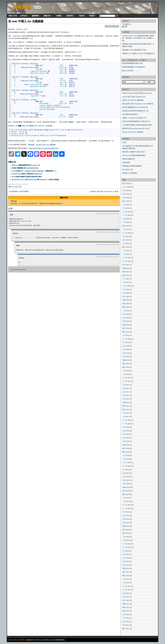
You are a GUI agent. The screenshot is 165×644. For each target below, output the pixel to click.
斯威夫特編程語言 (129, 159)
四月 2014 (126, 530)
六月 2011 (126, 625)
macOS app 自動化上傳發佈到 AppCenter (27, 174)
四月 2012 (126, 607)
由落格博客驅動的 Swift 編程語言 (133, 67)
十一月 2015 (127, 466)
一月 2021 (126, 282)
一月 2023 (126, 229)
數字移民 (125, 152)
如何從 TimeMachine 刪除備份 (133, 100)
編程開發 (35, 16)
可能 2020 (126, 300)
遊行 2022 (126, 247)
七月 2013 (126, 561)
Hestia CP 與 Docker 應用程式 (133, 132)
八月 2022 (126, 243)
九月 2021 (126, 265)
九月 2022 (126, 240)
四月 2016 (126, 448)
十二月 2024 (127, 212)
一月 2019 (126, 335)
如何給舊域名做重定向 (130, 114)
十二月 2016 (127, 420)
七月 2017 (126, 395)
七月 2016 (126, 438)
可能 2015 (126, 487)
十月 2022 (126, 236)
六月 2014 (126, 523)
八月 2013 (126, 558)
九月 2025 (126, 194)
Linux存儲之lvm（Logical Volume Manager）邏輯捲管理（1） (35, 171)
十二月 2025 (127, 187)
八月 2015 (126, 477)
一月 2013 (126, 583)
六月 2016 (126, 441)
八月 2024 (126, 219)
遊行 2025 (126, 201)
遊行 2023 (126, 226)
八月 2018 (126, 349)
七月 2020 (126, 293)
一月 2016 (126, 459)
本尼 (11, 215)
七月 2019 (126, 318)
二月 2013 (126, 579)
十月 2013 (126, 551)
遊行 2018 (126, 367)
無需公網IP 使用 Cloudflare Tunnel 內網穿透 (138, 104)
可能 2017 (126, 402)
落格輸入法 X (127, 53)
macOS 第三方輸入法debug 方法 (134, 97)
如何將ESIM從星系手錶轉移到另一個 (135, 111)
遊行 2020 (126, 307)
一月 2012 (126, 618)
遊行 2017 (126, 410)
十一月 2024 (127, 215)
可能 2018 (126, 360)
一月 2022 (126, 254)
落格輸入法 (126, 173)
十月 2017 (126, 385)
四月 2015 (126, 491)
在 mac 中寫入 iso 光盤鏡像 (26, 21)
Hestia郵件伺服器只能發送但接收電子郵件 (27, 177)
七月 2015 (126, 480)
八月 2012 (126, 597)
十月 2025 (126, 191)
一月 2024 (126, 222)
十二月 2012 (127, 586)
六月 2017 (126, 399)
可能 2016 (126, 445)
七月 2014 (126, 519)
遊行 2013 (126, 576)
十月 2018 (126, 342)
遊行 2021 (126, 275)
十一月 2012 (127, 590)
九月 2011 (126, 621)
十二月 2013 (127, 544)
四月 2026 (126, 183)
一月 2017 (126, 417)
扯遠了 (125, 142)
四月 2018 (126, 364)
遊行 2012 (126, 611)
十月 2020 (126, 289)
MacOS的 (18, 187)
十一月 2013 (127, 547)
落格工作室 (13, 16)
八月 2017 (126, 392)
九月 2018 (126, 346)
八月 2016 (126, 434)
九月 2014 (126, 516)
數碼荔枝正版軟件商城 (130, 44)
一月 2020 (126, 311)
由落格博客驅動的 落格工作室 (132, 63)
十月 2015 (126, 470)
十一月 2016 (127, 424)
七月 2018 (126, 353)
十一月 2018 (127, 339)
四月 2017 (126, 406)
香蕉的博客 (126, 162)
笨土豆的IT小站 (128, 170)
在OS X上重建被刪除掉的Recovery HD (26, 165)
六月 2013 (126, 565)
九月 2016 (126, 431)
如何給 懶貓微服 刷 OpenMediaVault (25, 168)
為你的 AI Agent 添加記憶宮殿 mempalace (137, 93)
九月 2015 (126, 473)
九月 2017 (126, 388)
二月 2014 (126, 537)
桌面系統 (70, 16)
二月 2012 (126, 614)
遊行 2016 (126, 452)
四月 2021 (126, 272)
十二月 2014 (127, 505)
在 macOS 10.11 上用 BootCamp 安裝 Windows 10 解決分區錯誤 (35, 180)
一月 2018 (126, 374)
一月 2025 (126, 208)
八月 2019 (126, 314)
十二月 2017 (127, 378)
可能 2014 (126, 526)
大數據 (58, 16)
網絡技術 (47, 16)
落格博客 (22, 7)
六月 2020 (126, 296)
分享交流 (23, 16)
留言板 (82, 16)
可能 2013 (126, 568)
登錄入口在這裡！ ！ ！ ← (131, 71)
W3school (126, 155)
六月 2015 (126, 484)
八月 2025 (126, 198)
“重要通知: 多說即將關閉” (20, 191)
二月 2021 (126, 279)
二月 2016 (126, 455)
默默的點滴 (126, 166)
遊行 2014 (126, 533)
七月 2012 (126, 600)
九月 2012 (126, 593)
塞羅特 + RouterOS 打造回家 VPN (134, 118)
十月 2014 (126, 512)
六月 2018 (126, 356)
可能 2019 (126, 325)
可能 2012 (126, 604)
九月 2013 (126, 554)
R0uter (14, 201)
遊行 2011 (126, 629)
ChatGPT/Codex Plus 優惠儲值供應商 (136, 36)
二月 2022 (126, 251)
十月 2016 (126, 427)
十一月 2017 (127, 381)
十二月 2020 (127, 286)
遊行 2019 (126, 332)
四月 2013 (126, 572)
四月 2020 (126, 304)
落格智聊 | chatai (128, 50)
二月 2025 (126, 205)
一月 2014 (126, 540)
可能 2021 (126, 268)
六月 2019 (126, 321)
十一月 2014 (127, 508)
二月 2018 (126, 371)
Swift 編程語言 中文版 (130, 146)
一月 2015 (126, 501)
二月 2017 (126, 413)
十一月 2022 (127, 233)
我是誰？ (92, 16)
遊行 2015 (126, 494)
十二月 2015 (127, 462)
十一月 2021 (127, 261)
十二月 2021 (127, 258)
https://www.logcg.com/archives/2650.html (44, 148)
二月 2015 (126, 498)
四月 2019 (126, 328)
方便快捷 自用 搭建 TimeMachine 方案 (103, 191)
